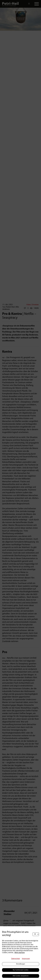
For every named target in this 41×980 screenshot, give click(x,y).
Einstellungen (21, 964)
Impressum (26, 959)
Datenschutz (16, 959)
